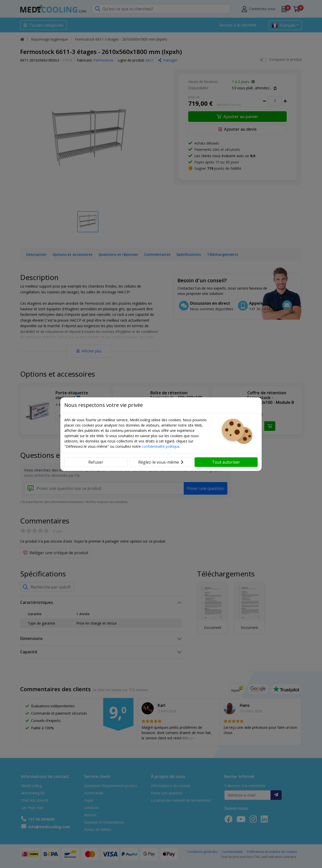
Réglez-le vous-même (161, 462)
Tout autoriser (226, 462)
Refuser (96, 462)
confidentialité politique (161, 446)
